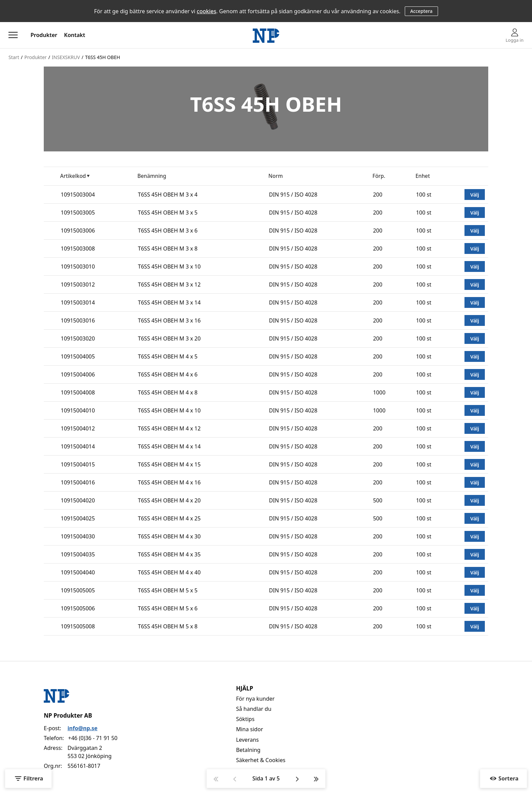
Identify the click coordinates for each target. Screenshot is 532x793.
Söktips (245, 719)
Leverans (248, 740)
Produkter (44, 35)
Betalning (248, 750)
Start (14, 57)
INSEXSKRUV (66, 57)
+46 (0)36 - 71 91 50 (93, 738)
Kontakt (75, 35)
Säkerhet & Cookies (261, 760)
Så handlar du (254, 709)
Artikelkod (73, 176)
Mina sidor (250, 729)
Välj (475, 195)
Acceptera (421, 11)
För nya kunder (255, 699)
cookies (207, 11)
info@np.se (82, 728)
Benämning (152, 176)
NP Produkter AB (68, 715)
